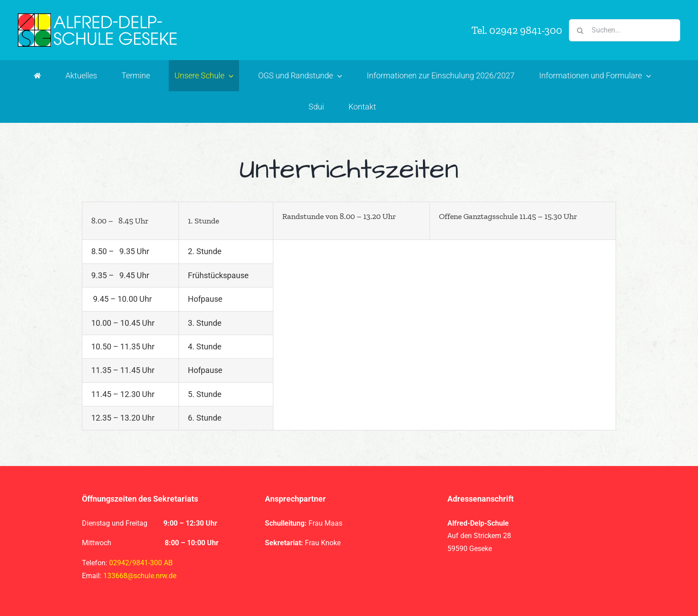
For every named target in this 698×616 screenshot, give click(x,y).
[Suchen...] (625, 30)
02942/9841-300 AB (141, 563)
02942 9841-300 (526, 30)
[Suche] (580, 30)
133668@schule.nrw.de (140, 576)
